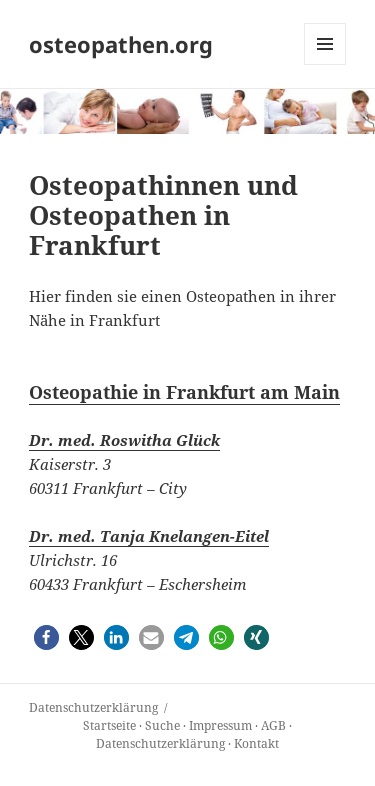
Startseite (109, 725)
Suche (162, 725)
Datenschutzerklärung (160, 743)
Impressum (220, 725)
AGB (273, 725)
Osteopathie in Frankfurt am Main (184, 392)
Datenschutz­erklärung (93, 707)
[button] (46, 637)
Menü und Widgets (325, 64)
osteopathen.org (121, 44)
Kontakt (256, 743)
